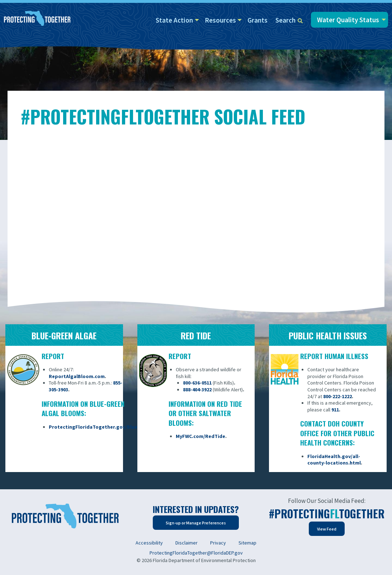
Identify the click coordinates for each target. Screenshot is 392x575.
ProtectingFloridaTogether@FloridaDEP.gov (196, 553)
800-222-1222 (337, 396)
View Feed (327, 529)
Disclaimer (186, 543)
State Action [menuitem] (174, 20)
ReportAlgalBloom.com (77, 376)
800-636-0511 (197, 383)
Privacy (218, 543)
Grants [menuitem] (258, 20)
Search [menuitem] (289, 20)
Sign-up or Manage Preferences (196, 523)
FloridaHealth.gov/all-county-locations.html (334, 460)
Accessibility (149, 543)
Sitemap (247, 543)
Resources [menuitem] (220, 20)
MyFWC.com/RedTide (200, 436)
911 (335, 410)
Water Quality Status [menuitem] (348, 20)
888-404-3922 (197, 390)
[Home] (37, 19)
